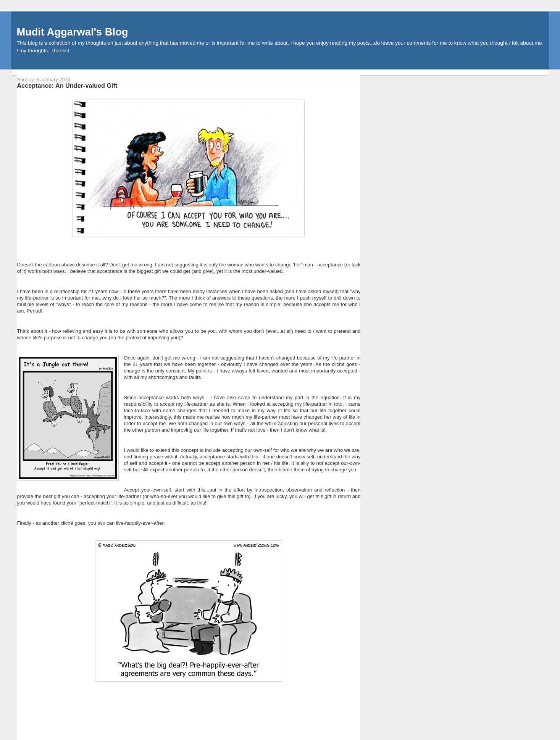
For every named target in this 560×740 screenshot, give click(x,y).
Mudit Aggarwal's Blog (72, 32)
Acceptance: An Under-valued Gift (67, 85)
